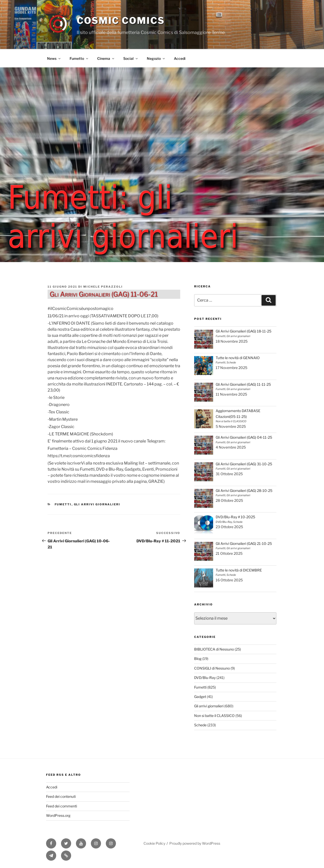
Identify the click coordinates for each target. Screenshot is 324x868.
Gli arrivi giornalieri (97, 504)
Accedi (180, 58)
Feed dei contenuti (61, 796)
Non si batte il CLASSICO (214, 716)
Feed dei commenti (62, 806)
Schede (200, 725)
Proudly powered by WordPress (195, 843)
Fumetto (79, 58)
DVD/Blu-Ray (205, 678)
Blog (198, 659)
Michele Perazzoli (103, 287)
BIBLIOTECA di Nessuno (214, 649)
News (54, 58)
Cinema (106, 58)
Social (131, 58)
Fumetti (63, 504)
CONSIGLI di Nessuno (212, 668)
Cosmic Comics (121, 21)
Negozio (156, 58)
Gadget (200, 697)
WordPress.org (58, 815)
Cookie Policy (154, 843)
